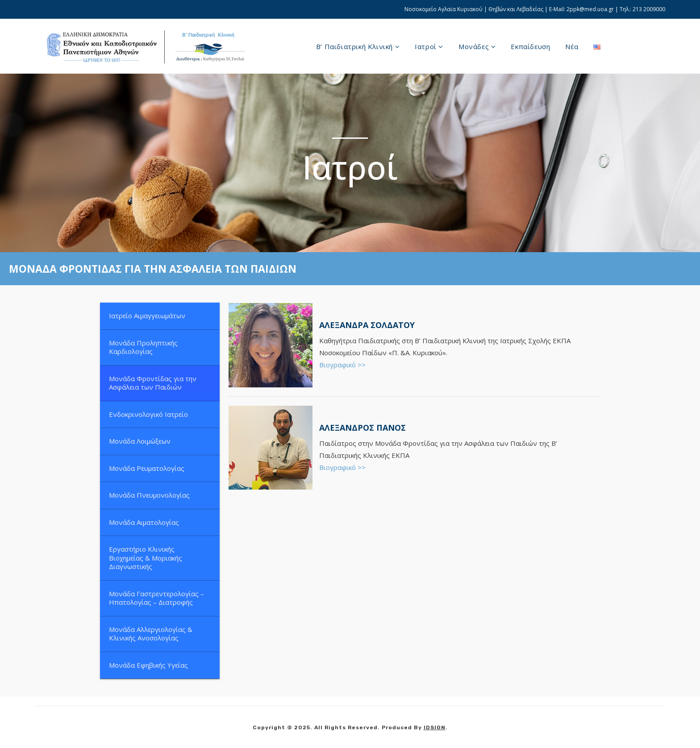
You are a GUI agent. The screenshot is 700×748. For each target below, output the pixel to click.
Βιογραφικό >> (342, 365)
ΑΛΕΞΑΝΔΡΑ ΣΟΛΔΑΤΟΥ (367, 325)
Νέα (572, 46)
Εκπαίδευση (530, 46)
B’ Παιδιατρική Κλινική (358, 46)
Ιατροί (429, 46)
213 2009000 (649, 9)
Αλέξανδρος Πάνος (362, 428)
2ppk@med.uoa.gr (590, 9)
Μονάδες (477, 46)
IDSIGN (435, 727)
